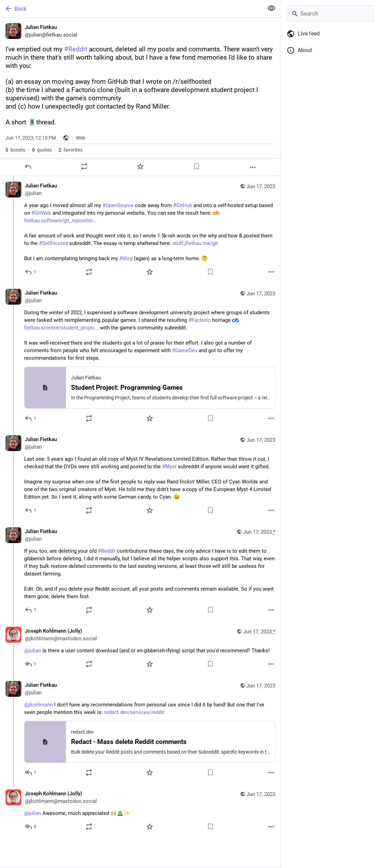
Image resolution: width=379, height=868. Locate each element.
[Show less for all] (271, 8)
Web (81, 138)
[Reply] (28, 166)
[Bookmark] (197, 166)
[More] (253, 167)
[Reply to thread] (31, 272)
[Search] (330, 13)
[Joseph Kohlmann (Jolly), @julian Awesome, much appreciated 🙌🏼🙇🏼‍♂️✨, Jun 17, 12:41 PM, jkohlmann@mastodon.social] (140, 811)
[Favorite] (140, 166)
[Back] (131, 9)
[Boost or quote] (84, 166)
